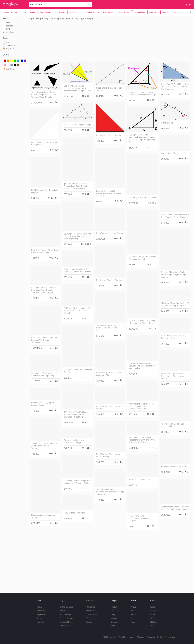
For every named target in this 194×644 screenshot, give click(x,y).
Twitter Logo (65, 611)
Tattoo (153, 626)
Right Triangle (167, 123)
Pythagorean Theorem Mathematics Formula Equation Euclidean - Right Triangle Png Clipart (142, 138)
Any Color (11, 69)
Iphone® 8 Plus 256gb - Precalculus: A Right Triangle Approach (109, 193)
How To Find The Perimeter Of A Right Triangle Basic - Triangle (175, 216)
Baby (113, 614)
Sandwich (41, 611)
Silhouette (10, 45)
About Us (141, 637)
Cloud (134, 607)
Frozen (114, 607)
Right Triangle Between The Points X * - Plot (173, 337)
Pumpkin (41, 622)
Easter (89, 622)
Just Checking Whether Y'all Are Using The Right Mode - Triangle (175, 508)
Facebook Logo (66, 618)
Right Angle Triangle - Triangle (109, 280)
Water (153, 618)
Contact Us (151, 637)
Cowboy (114, 622)
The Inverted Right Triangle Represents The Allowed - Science (108, 328)
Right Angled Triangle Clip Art (109, 135)
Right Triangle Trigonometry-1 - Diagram (110, 407)
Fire (133, 611)
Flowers (154, 611)
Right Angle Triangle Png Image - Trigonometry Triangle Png (142, 322)
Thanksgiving (92, 614)
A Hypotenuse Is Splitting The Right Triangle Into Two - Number (78, 270)
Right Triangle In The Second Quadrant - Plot (109, 374)
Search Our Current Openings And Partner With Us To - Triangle (44, 446)
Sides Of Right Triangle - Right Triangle (109, 89)
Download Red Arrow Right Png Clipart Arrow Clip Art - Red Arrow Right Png (77, 236)
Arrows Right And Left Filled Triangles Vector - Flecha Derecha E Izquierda (141, 406)
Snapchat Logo (66, 622)
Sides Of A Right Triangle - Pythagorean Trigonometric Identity (173, 376)
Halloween (91, 611)
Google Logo (65, 626)
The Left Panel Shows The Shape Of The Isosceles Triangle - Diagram (110, 492)
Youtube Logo (66, 614)
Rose (153, 614)
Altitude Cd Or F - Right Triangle (78, 125)
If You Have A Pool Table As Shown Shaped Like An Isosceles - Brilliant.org (76, 414)
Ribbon (153, 622)
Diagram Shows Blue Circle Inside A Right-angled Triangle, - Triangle (175, 275)
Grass (134, 614)
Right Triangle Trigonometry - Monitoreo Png (109, 455)
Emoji (153, 607)
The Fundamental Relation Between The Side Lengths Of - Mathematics (142, 366)
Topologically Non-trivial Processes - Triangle (74, 441)
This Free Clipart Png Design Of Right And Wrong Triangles (175, 304)
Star (133, 618)
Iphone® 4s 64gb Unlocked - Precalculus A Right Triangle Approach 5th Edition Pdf (76, 186)
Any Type (10, 49)
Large (9, 23)
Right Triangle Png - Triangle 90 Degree (45, 191)
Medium (10, 26)
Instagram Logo (66, 607)
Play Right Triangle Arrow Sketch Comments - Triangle (45, 251)
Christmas (91, 607)
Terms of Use (170, 637)
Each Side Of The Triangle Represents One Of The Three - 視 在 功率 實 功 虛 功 (142, 440)
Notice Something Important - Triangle (44, 516)
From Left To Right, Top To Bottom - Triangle (43, 404)
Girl (112, 611)
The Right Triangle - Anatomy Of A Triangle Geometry (143, 258)
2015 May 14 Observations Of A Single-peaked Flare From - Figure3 (77, 311)
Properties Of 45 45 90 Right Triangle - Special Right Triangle (142, 94)
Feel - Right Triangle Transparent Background (45, 144)
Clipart (9, 42)
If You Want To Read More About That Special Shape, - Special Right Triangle (175, 87)
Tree (133, 622)
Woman (114, 618)
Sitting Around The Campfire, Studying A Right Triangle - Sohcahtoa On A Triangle (44, 290)
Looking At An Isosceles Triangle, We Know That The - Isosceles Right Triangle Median (77, 88)
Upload (188, 4)
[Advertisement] (110, 42)
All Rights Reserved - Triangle (174, 466)
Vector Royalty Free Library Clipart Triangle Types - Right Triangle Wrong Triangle (44, 95)
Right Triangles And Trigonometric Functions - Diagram (140, 518)
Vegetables (42, 614)
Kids (113, 626)
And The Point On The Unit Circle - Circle (173, 425)
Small (9, 29)
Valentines (91, 618)
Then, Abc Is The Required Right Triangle (78, 371)
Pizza (39, 607)
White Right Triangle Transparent (143, 197)
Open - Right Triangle (170, 153)
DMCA (160, 637)
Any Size (10, 32)
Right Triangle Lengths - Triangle (110, 233)
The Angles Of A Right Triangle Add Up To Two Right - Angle (44, 374)
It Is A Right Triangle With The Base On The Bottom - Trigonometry (44, 340)
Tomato (40, 618)
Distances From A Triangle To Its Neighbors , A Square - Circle (78, 482)
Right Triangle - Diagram (74, 513)
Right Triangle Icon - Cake (140, 479)
